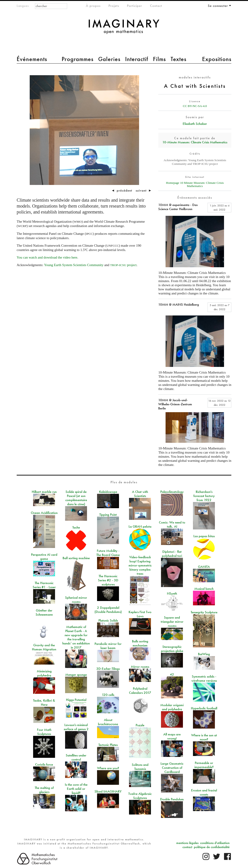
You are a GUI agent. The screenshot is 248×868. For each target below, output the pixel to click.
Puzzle (140, 725)
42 (172, 674)
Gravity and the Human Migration (44, 647)
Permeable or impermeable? (204, 765)
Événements (32, 59)
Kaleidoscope (108, 492)
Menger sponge (76, 675)
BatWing (204, 654)
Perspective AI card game (44, 557)
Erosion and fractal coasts (204, 792)
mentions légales (187, 843)
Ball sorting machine (76, 558)
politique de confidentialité (212, 847)
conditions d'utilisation (215, 843)
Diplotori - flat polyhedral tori (172, 554)
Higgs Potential (76, 700)
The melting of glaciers (44, 790)
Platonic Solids (108, 620)
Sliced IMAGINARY (108, 791)
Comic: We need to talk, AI (172, 524)
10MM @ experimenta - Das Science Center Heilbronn (178, 207)
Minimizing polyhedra (44, 673)
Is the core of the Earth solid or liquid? (76, 789)
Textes (178, 59)
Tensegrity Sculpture (204, 612)
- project (123, 265)
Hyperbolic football (204, 708)
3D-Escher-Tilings (108, 669)
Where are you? (108, 768)
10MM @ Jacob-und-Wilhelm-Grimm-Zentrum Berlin (175, 404)
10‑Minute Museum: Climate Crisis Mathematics (195, 142)
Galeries (109, 59)
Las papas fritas (204, 536)
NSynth (172, 593)
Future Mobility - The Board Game (108, 553)
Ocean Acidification (44, 513)
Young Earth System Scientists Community (74, 265)
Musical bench (204, 589)
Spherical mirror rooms (76, 600)
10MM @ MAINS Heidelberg (179, 304)
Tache (76, 527)
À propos (93, 6)
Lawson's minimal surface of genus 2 (76, 727)
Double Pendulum (172, 799)
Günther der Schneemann (44, 612)
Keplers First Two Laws (140, 614)
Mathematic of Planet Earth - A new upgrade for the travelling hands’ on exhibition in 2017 (76, 637)
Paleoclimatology (172, 492)
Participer (135, 6)
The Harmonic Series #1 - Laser (44, 585)
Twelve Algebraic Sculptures (140, 796)
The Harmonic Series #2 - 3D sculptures (108, 580)
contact (187, 847)
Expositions (217, 59)
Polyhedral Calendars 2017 (140, 691)
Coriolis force (44, 764)
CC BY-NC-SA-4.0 (195, 106)
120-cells (108, 695)
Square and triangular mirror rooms (172, 622)
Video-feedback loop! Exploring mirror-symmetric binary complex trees (140, 565)
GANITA (204, 567)
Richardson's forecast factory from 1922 (204, 496)
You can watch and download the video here (47, 257)
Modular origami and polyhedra (172, 707)
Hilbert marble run (44, 492)
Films (159, 59)
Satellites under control (76, 757)
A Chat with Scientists (140, 494)
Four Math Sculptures (44, 732)
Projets (114, 6)
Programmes (78, 59)
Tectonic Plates (108, 745)
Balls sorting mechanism (140, 643)
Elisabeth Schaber (195, 124)
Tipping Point (108, 515)
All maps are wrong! (172, 736)
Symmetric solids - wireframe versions (204, 678)
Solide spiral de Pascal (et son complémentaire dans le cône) (76, 498)
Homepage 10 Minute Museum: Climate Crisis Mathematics (195, 184)
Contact (156, 6)
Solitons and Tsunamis (140, 767)
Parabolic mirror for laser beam (108, 646)
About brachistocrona (108, 722)
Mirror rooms (140, 667)
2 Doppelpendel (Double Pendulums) (108, 610)
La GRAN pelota (140, 526)
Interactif (137, 59)
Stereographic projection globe (172, 649)
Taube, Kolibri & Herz (44, 702)
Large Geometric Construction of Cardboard (172, 768)
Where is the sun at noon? (204, 737)
